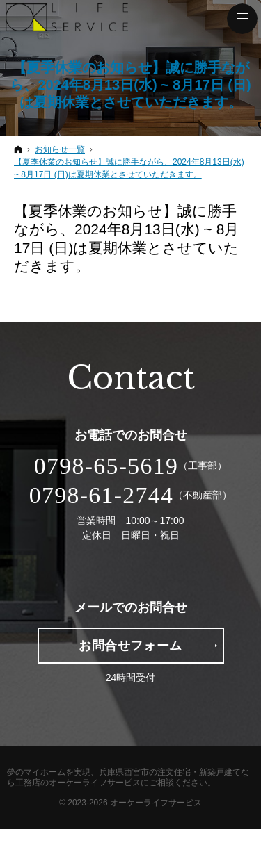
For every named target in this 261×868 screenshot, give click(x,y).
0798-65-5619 (106, 466)
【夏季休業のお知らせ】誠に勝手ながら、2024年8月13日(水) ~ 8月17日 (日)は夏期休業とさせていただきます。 (130, 85)
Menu (242, 19)
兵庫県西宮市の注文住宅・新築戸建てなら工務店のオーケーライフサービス (128, 777)
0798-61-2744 (101, 495)
